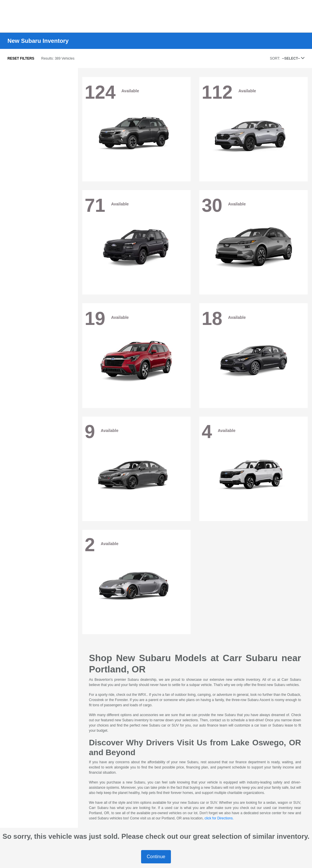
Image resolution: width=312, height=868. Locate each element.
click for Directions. (219, 818)
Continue (156, 857)
